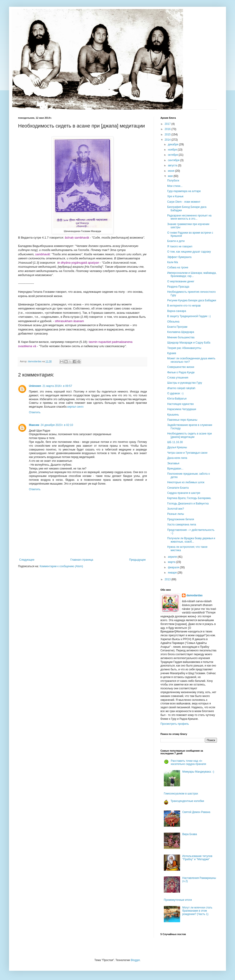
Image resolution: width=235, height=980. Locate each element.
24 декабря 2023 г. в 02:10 (57, 425)
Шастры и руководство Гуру (185, 383)
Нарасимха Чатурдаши (182, 409)
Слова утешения (178, 378)
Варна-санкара (177, 311)
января (173, 573)
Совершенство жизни (181, 367)
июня (172, 171)
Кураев (172, 353)
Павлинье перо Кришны (182, 420)
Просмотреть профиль (175, 724)
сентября (174, 160)
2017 (168, 124)
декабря (173, 144)
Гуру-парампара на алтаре (184, 191)
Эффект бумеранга (179, 257)
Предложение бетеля (181, 519)
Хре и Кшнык (175, 196)
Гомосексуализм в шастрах (181, 794)
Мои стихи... (175, 186)
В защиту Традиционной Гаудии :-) (189, 316)
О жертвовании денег (181, 281)
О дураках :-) (175, 393)
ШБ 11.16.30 (175, 442)
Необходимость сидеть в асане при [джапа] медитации (189, 435)
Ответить (35, 412)
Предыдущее (137, 560)
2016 (168, 129)
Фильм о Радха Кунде (181, 372)
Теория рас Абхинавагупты (184, 348)
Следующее (27, 560)
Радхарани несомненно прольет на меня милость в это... (189, 217)
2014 (168, 140)
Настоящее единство (180, 404)
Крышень (173, 415)
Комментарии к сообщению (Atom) (61, 566)
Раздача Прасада (178, 287)
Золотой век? (176, 509)
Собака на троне (178, 267)
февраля (174, 567)
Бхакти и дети (176, 241)
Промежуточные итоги (178, 900)
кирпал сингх (75, 407)
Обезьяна (173, 322)
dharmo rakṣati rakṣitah (181, 388)
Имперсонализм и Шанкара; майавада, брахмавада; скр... (192, 274)
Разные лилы (176, 514)
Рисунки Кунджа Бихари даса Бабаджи (192, 300)
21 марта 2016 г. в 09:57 (57, 386)
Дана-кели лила (177, 458)
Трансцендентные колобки (187, 801)
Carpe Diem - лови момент (184, 202)
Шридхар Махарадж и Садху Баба (189, 343)
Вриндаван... (175, 469)
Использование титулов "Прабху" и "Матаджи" (197, 858)
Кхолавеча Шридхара (181, 332)
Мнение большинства (181, 337)
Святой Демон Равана (196, 812)
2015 (168, 135)
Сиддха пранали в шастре (184, 493)
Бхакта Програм (177, 327)
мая (171, 176)
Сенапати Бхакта (178, 488)
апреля (173, 557)
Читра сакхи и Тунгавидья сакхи (187, 453)
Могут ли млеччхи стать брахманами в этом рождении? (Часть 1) (197, 911)
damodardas (194, 595)
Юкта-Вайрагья (177, 399)
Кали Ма (173, 262)
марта (172, 562)
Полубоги (173, 181)
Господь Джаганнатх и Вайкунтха (188, 504)
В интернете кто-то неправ (184, 306)
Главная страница (82, 560)
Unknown (35, 386)
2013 (168, 579)
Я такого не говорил (180, 246)
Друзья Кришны (177, 447)
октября (173, 155)
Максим (34, 425)
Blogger (135, 960)
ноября (173, 150)
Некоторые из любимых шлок (186, 482)
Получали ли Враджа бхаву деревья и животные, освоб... (191, 540)
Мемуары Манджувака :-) (198, 772)
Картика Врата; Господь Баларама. (189, 498)
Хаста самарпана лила (182, 525)
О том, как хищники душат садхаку (189, 252)
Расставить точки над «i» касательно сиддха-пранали (188, 762)
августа (173, 165)
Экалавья (173, 463)
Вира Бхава (190, 834)
